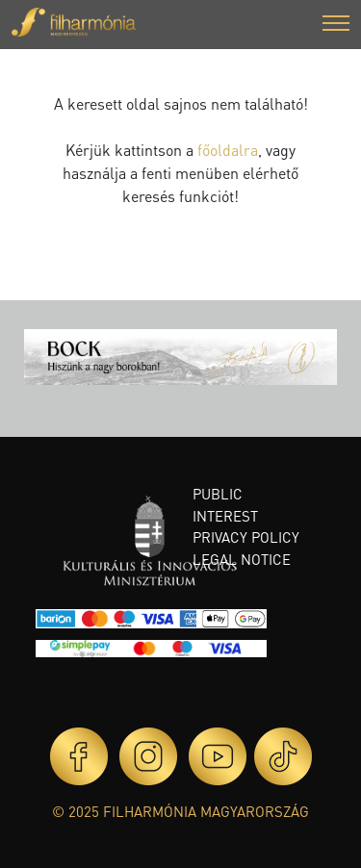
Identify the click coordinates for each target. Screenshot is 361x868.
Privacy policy (246, 537)
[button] (336, 26)
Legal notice (242, 559)
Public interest (225, 505)
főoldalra (228, 150)
